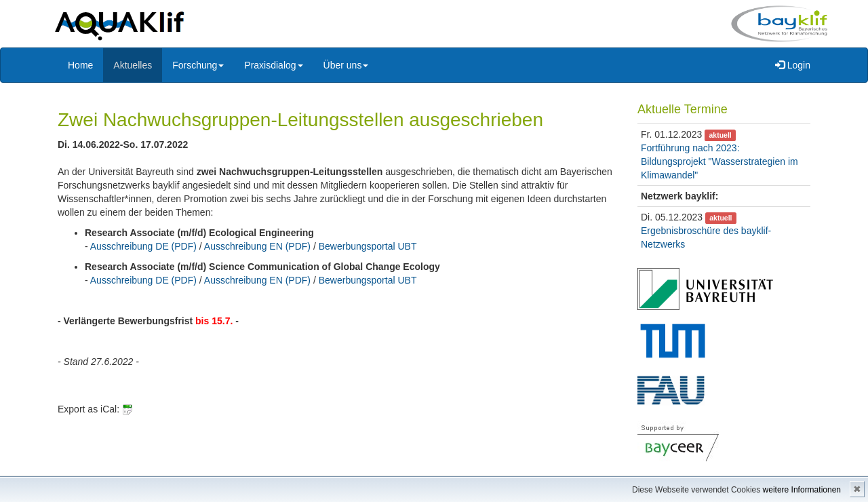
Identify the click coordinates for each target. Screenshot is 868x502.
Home (80, 65)
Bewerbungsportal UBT (368, 246)
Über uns (346, 65)
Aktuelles (133, 65)
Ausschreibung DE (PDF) (143, 246)
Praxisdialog (273, 65)
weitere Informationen (802, 490)
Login (793, 65)
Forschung (198, 65)
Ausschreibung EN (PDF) (257, 246)
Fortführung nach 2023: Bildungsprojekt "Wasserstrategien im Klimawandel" (719, 161)
